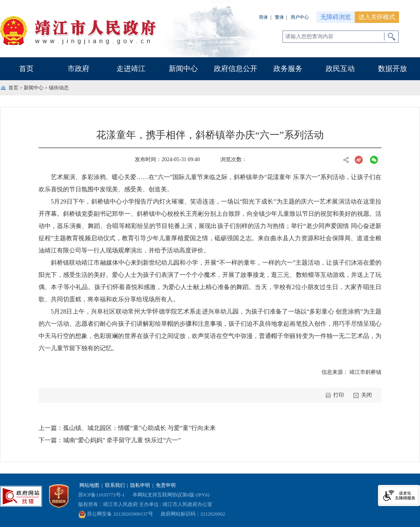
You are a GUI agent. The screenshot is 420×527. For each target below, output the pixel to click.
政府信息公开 (236, 69)
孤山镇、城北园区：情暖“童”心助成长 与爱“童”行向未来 (139, 428)
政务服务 (288, 69)
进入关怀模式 (377, 17)
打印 (339, 395)
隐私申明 (140, 485)
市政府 (78, 69)
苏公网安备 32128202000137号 (116, 514)
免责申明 (166, 485)
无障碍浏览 (336, 17)
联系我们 (115, 485)
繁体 (279, 17)
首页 (26, 69)
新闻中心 (183, 69)
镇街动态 (59, 88)
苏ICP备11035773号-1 (102, 495)
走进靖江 (131, 69)
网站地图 (89, 485)
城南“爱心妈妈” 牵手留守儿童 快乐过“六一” (122, 440)
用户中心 (300, 17)
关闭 (367, 395)
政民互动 (340, 69)
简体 (263, 17)
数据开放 (393, 69)
